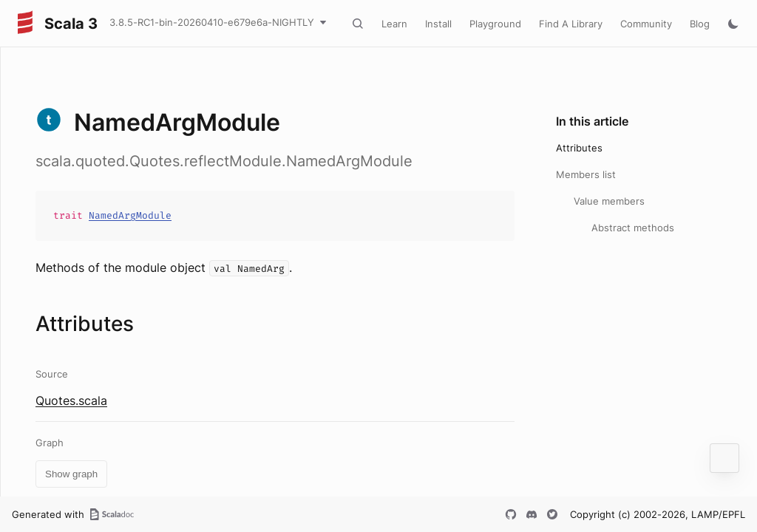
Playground (495, 24)
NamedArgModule (130, 215)
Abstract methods (633, 228)
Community (646, 24)
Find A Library (571, 24)
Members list (586, 174)
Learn (394, 24)
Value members (609, 201)
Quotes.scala (71, 400)
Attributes (579, 148)
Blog (700, 24)
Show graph (71, 474)
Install (438, 24)
